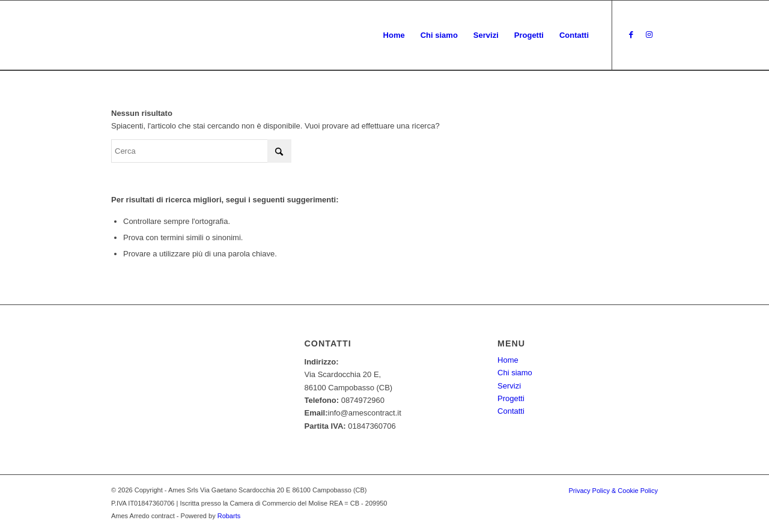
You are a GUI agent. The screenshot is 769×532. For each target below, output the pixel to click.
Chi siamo (515, 373)
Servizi (509, 386)
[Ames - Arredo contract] (144, 35)
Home (508, 360)
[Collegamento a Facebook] (631, 35)
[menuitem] (394, 35)
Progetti (511, 398)
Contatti (511, 411)
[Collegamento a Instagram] (649, 35)
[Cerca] (201, 151)
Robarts (229, 516)
